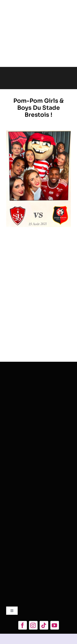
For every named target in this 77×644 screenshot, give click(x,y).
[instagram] (33, 625)
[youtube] (55, 625)
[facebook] (23, 625)
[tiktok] (44, 625)
